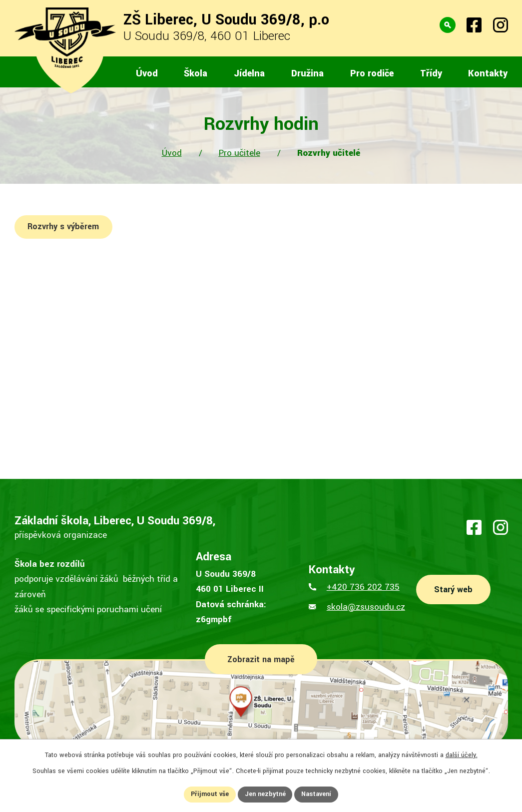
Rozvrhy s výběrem (64, 226)
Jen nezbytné (265, 794)
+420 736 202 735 (363, 587)
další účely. (462, 755)
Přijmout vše (210, 794)
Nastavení (317, 794)
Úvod (172, 153)
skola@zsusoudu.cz (366, 607)
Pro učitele (240, 153)
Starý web (453, 590)
